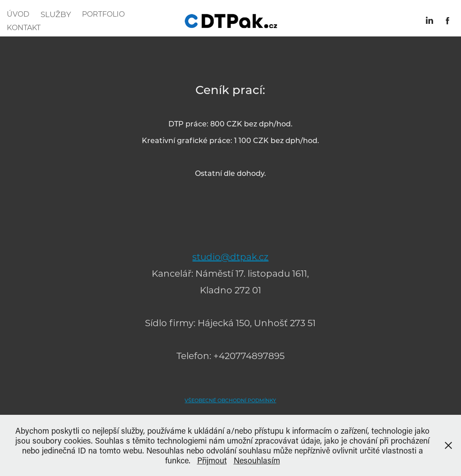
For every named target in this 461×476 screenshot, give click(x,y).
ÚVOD (18, 14)
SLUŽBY (56, 14)
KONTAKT (24, 27)
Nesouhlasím (257, 460)
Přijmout (212, 460)
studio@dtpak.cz (230, 256)
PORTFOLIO (103, 14)
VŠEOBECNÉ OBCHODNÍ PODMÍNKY (230, 400)
